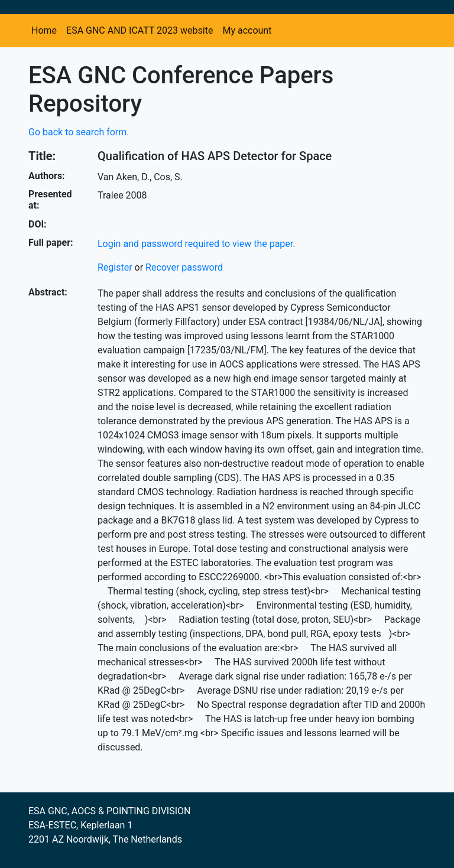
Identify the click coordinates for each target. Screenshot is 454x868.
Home (44, 30)
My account (247, 30)
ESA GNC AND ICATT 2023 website (140, 30)
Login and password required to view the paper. (197, 244)
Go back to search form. (79, 132)
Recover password (184, 267)
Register (115, 267)
